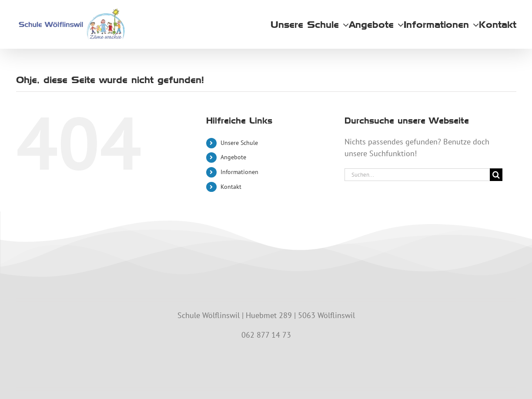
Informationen (239, 172)
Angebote (233, 157)
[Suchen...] (417, 175)
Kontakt (231, 187)
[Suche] (496, 175)
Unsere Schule (239, 143)
